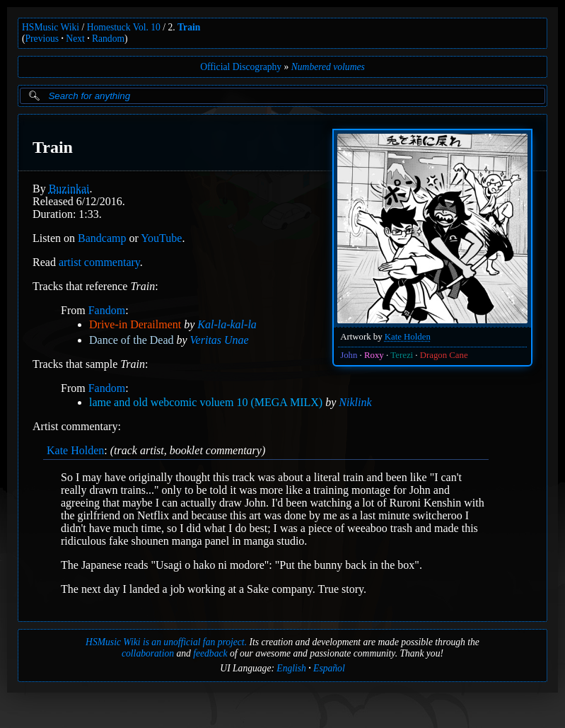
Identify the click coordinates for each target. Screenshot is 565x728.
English (291, 668)
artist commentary (99, 262)
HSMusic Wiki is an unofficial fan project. (166, 642)
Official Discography (241, 67)
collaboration (148, 653)
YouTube (161, 238)
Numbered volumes (328, 67)
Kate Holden (408, 337)
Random (108, 39)
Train (189, 27)
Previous (42, 39)
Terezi (402, 355)
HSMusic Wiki (51, 27)
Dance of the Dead (132, 340)
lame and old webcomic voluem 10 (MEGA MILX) (206, 402)
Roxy (374, 355)
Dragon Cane (444, 355)
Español (329, 668)
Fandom (107, 310)
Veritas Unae (220, 340)
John (349, 355)
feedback (210, 653)
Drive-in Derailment (135, 324)
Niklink (355, 402)
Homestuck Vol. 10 (124, 27)
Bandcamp (102, 238)
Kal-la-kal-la (227, 324)
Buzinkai (69, 189)
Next (75, 39)
